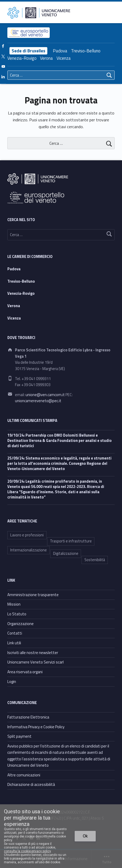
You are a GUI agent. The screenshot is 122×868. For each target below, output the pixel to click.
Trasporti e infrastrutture (71, 541)
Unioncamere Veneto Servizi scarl (35, 662)
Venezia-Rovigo (22, 58)
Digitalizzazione (66, 553)
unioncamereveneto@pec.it (38, 401)
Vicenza (64, 58)
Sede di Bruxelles (28, 51)
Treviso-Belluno (86, 51)
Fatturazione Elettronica (28, 717)
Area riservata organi (25, 672)
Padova (60, 51)
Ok (85, 836)
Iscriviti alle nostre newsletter (33, 653)
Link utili (14, 643)
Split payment (19, 736)
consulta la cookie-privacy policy (27, 851)
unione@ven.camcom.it (45, 395)
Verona (46, 58)
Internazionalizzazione (29, 550)
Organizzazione (21, 624)
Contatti (15, 633)
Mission (14, 604)
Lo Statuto (17, 614)
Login (12, 682)
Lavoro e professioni (27, 535)
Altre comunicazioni (24, 775)
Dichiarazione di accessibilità (31, 784)
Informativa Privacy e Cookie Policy (36, 727)
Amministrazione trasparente (33, 595)
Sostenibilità (95, 560)
